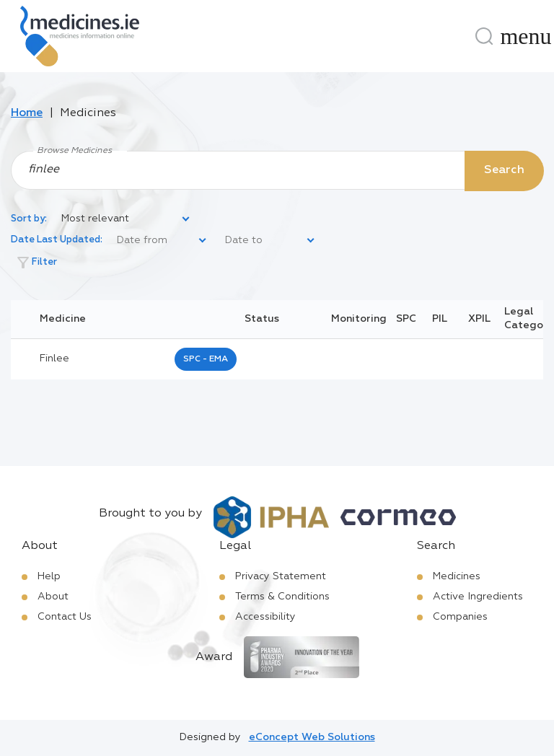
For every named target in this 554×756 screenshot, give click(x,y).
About (53, 597)
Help (49, 576)
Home (27, 113)
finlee (54, 359)
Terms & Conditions (282, 597)
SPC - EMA (206, 359)
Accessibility (265, 617)
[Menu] (526, 36)
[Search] (484, 36)
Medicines (457, 576)
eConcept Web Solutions (312, 737)
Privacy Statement (281, 576)
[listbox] (126, 219)
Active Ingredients (478, 597)
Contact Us (65, 617)
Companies (460, 617)
